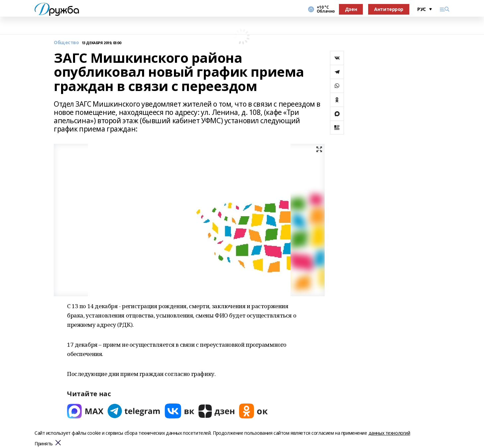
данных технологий (389, 433)
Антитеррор (389, 9)
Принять (44, 444)
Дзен (351, 9)
